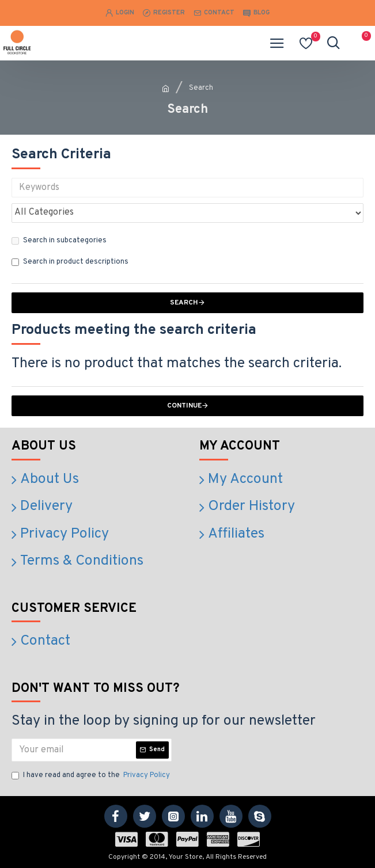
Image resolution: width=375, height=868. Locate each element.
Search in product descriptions (70, 262)
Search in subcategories (59, 241)
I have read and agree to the (92, 776)
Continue (184, 406)
